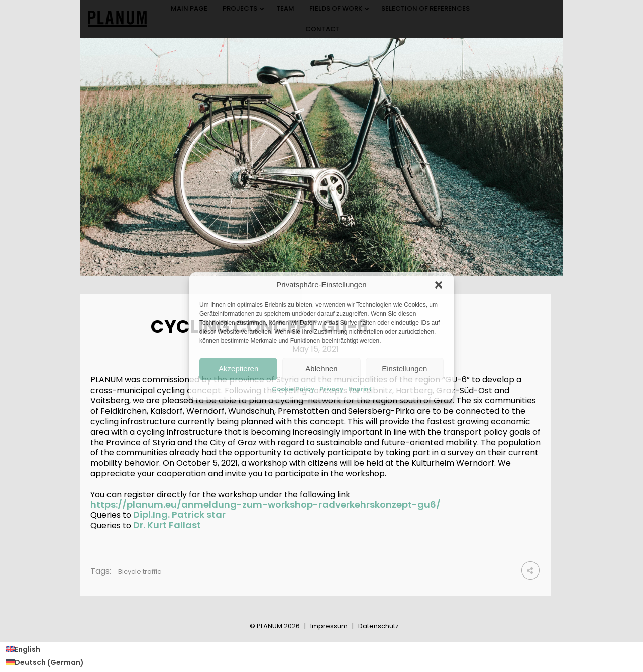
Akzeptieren (238, 369)
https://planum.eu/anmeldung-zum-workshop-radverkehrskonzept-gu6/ (265, 504)
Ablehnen (321, 369)
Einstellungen (404, 369)
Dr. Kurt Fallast (167, 525)
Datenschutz (379, 626)
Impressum (329, 626)
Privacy (331, 389)
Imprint (360, 389)
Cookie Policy (293, 389)
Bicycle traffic (140, 572)
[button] (439, 285)
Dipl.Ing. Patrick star (179, 514)
